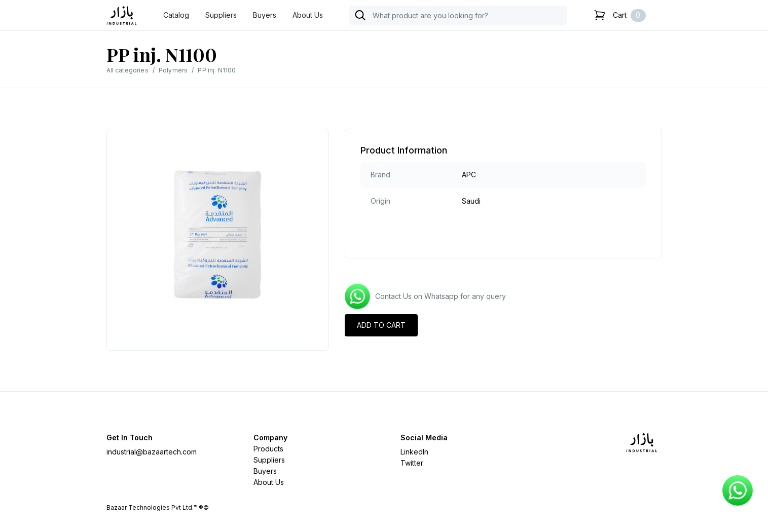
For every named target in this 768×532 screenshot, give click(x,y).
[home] (122, 15)
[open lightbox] (217, 235)
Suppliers (221, 15)
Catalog (176, 15)
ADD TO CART (381, 325)
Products (268, 449)
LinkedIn (414, 452)
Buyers (265, 15)
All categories (127, 70)
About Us (308, 15)
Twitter (412, 463)
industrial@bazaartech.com (152, 452)
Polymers (173, 70)
